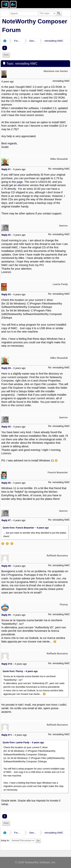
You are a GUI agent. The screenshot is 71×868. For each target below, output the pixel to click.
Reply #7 (6, 520)
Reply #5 (6, 427)
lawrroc (64, 226)
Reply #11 (7, 735)
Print (6, 55)
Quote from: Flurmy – (20, 671)
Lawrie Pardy (60, 284)
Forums (18, 41)
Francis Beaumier (58, 472)
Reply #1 (6, 169)
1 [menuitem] (5, 48)
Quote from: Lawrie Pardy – (23, 743)
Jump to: (5, 840)
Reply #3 (6, 294)
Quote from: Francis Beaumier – (26, 528)
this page (17, 182)
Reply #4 (6, 368)
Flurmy (64, 604)
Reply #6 (6, 483)
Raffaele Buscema (57, 555)
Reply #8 (6, 566)
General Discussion (33, 41)
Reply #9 (6, 615)
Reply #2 (6, 235)
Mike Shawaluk (59, 159)
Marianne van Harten (56, 71)
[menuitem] (6, 55)
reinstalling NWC (54, 41)
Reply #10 (7, 664)
